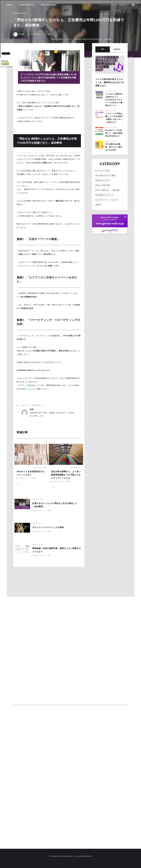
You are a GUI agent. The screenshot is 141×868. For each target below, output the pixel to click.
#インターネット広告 (102, 171)
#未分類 (98, 205)
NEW (103, 49)
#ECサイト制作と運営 (103, 185)
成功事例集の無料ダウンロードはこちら (33, 370)
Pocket (5, 61)
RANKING (117, 49)
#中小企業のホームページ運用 (41, 34)
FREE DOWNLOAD (49, 5)
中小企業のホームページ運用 (34, 39)
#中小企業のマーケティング (104, 195)
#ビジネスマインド (102, 200)
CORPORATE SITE (26, 5)
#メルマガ (115, 200)
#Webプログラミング (102, 180)
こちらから (31, 389)
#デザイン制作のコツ (102, 190)
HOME (9, 5)
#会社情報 (116, 190)
